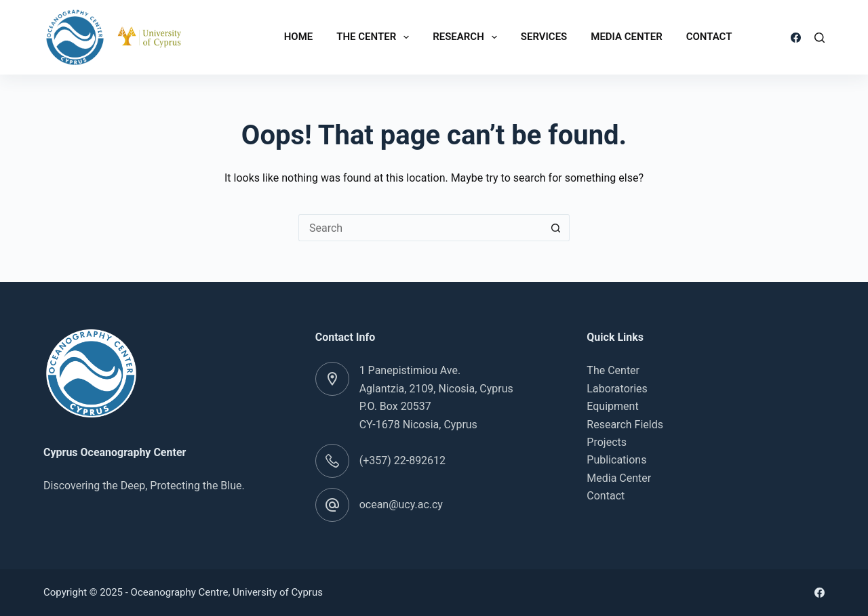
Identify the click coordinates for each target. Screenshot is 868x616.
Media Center (626, 37)
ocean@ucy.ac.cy (401, 505)
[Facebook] (796, 38)
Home (299, 37)
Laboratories (617, 389)
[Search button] (556, 228)
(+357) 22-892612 (402, 460)
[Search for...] (420, 228)
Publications (616, 460)
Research (468, 37)
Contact (709, 37)
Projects (607, 442)
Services (544, 37)
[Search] (820, 38)
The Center (375, 37)
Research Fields (625, 425)
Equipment (612, 406)
